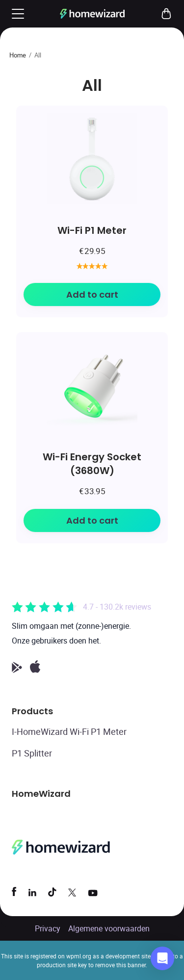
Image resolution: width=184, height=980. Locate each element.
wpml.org (79, 956)
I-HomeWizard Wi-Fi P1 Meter (69, 731)
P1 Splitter (32, 753)
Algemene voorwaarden (109, 928)
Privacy (48, 928)
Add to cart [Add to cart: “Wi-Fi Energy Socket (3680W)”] (92, 520)
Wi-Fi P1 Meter (92, 230)
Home (18, 55)
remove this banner (120, 965)
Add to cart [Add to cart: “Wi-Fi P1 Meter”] (92, 294)
